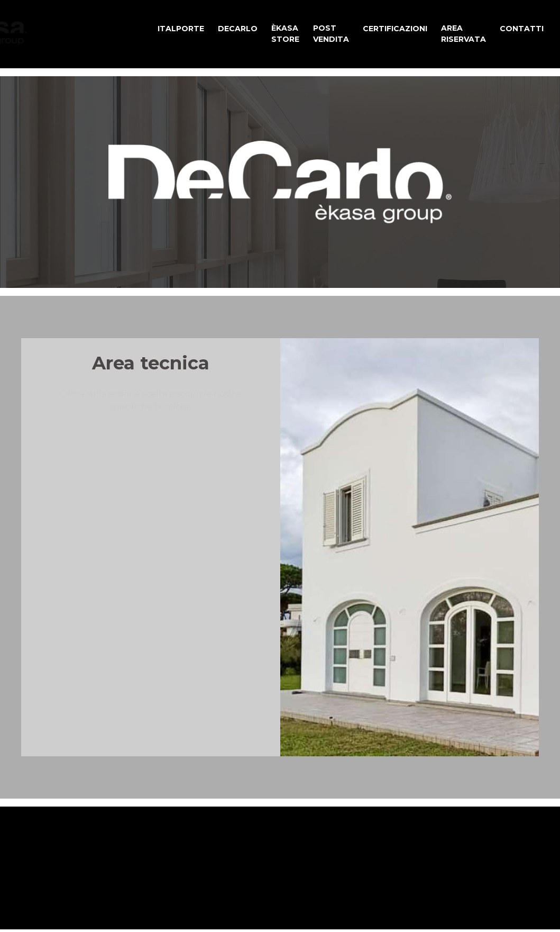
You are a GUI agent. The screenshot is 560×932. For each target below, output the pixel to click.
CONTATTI (522, 29)
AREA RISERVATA (463, 34)
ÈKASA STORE (285, 34)
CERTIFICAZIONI (395, 29)
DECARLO (238, 29)
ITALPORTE (181, 29)
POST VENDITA (331, 34)
